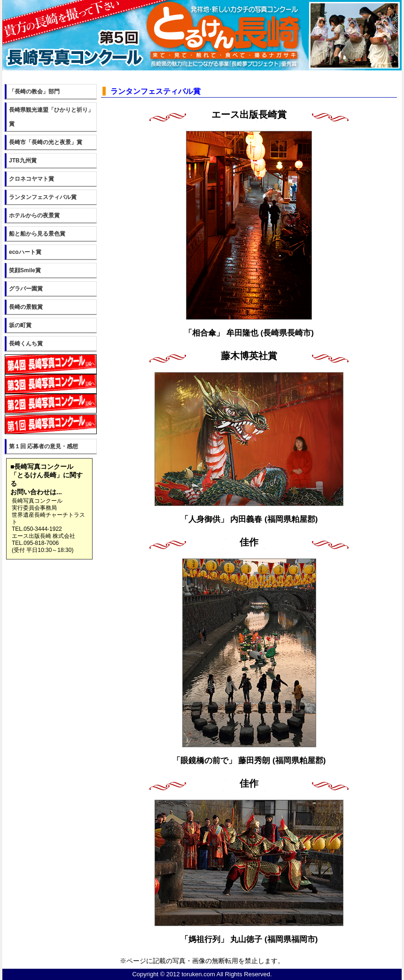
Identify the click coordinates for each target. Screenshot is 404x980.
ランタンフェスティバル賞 (43, 197)
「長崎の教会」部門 (34, 92)
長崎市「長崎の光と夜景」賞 (46, 142)
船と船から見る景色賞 (37, 234)
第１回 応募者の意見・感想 (43, 446)
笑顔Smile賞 (25, 270)
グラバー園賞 (26, 289)
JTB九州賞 (23, 161)
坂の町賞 (20, 325)
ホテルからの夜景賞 (34, 215)
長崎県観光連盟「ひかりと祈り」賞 (51, 117)
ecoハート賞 (25, 252)
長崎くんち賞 (26, 344)
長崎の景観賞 (26, 307)
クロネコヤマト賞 (31, 179)
